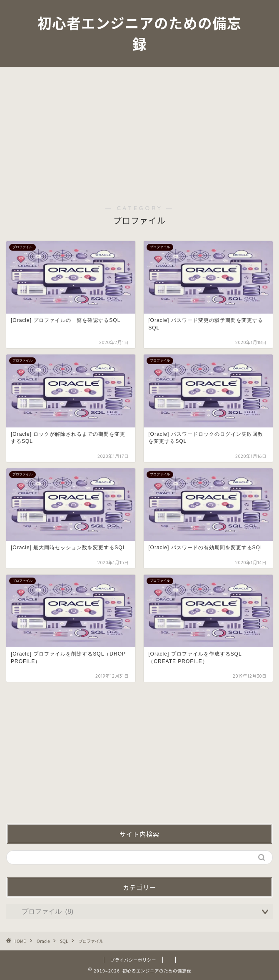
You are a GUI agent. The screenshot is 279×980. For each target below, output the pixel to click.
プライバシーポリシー (133, 960)
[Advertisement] (139, 129)
